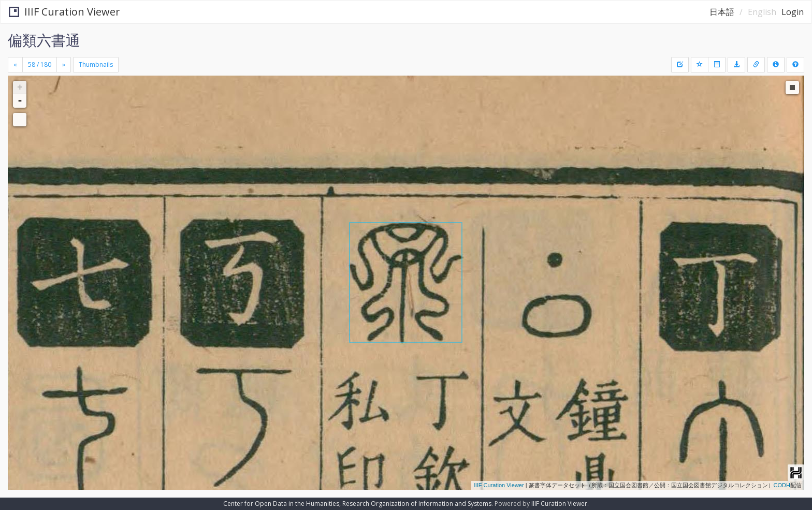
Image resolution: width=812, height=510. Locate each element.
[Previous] (15, 65)
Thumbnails (96, 64)
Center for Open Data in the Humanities (281, 504)
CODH (782, 485)
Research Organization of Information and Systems (417, 504)
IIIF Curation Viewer (64, 12)
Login (793, 12)
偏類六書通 (44, 40)
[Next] (64, 65)
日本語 (722, 12)
